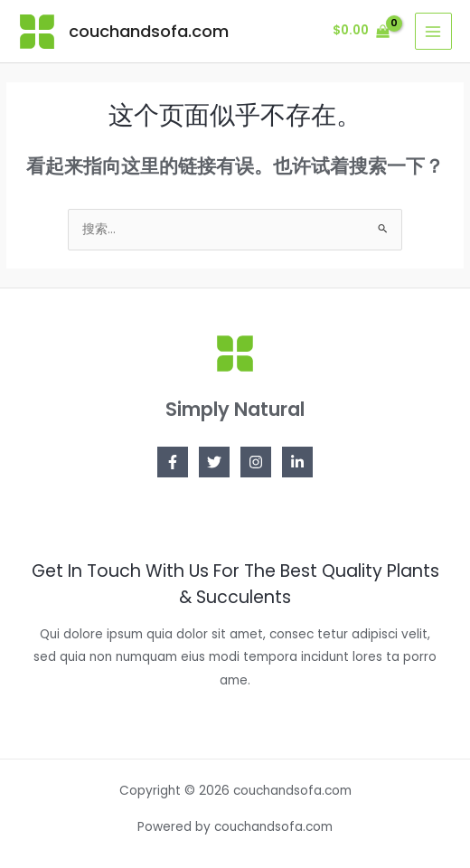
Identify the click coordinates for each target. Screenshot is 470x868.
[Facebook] (173, 462)
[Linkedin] (297, 462)
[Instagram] (256, 462)
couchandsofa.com (149, 31)
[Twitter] (214, 462)
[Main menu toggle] (433, 31)
